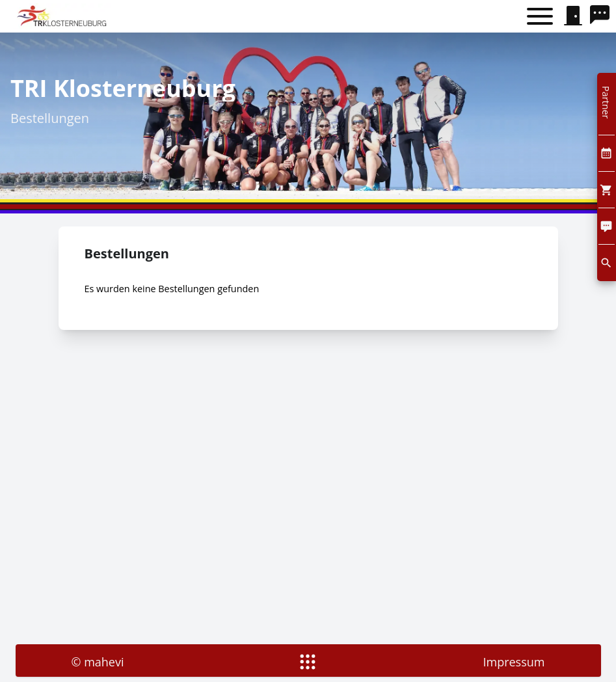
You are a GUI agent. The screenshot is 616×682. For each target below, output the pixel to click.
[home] (63, 16)
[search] (603, 16)
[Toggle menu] (540, 17)
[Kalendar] (607, 153)
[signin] (573, 16)
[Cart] (607, 190)
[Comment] (607, 226)
